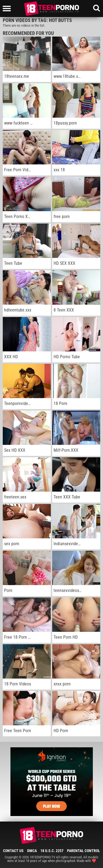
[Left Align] (8, 9)
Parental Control (83, 851)
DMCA (32, 851)
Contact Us (13, 851)
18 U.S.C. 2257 (52, 851)
